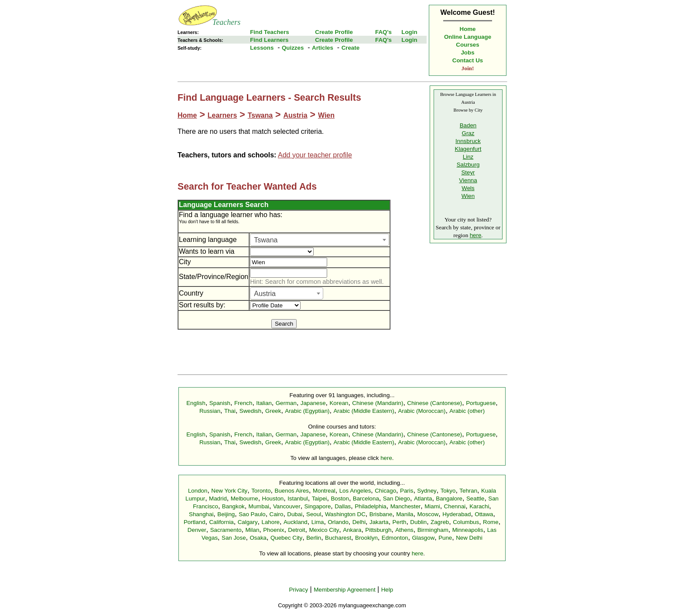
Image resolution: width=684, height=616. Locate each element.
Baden (468, 125)
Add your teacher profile (315, 155)
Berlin (314, 538)
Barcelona (366, 499)
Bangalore (449, 499)
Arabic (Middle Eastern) (364, 411)
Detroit (296, 530)
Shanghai (201, 514)
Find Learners (269, 40)
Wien (326, 115)
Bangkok (233, 506)
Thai (230, 411)
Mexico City (324, 530)
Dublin (418, 522)
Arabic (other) (467, 411)
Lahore (270, 522)
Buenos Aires (292, 491)
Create (351, 48)
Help (387, 590)
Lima (318, 522)
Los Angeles (355, 491)
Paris (407, 491)
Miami (432, 506)
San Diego (397, 499)
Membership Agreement (345, 590)
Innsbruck (468, 141)
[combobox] (320, 240)
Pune (445, 538)
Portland (195, 522)
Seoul (314, 514)
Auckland (296, 522)
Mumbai (259, 506)
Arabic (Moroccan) (422, 411)
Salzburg (468, 165)
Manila (405, 514)
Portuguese (481, 403)
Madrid (218, 499)
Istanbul (298, 499)
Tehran (468, 491)
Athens (404, 530)
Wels (468, 188)
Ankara (352, 530)
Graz (468, 133)
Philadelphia (371, 506)
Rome (491, 522)
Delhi (359, 522)
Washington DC (345, 514)
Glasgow (423, 538)
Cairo (277, 514)
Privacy (298, 590)
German (286, 403)
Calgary (248, 522)
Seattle (475, 499)
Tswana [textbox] (266, 240)
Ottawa (484, 514)
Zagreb (440, 522)
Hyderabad (457, 514)
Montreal (324, 491)
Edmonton (395, 538)
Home (468, 29)
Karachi (479, 506)
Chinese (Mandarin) (378, 403)
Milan (252, 530)
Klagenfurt (468, 149)
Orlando (338, 522)
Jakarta (379, 522)
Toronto (261, 491)
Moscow (428, 514)
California (221, 522)
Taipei (320, 499)
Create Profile (334, 32)
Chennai (455, 506)
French (243, 403)
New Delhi (469, 538)
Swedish (250, 411)
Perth (400, 522)
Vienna (468, 180)
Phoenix (274, 530)
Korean (339, 403)
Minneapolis (468, 530)
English (196, 403)
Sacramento (226, 530)
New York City (229, 491)
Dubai (295, 514)
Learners (222, 115)
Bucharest (338, 538)
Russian (210, 411)
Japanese (313, 403)
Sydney (427, 491)
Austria (295, 115)
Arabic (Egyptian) (307, 411)
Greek (273, 411)
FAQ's (383, 32)
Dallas (343, 506)
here (476, 235)
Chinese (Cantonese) (434, 403)
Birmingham (433, 530)
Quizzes (293, 48)
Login (409, 32)
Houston (273, 499)
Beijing (226, 514)
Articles (323, 48)
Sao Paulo (252, 514)
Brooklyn (366, 538)
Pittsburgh (378, 530)
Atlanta (423, 499)
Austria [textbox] (265, 294)
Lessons (262, 48)
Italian (264, 403)
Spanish (220, 403)
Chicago (385, 491)
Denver (197, 530)
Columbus (466, 522)
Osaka (258, 538)
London (198, 491)
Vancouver (287, 506)
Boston (340, 499)
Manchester (406, 506)
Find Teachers (269, 32)
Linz (468, 157)
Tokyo (448, 491)
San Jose (234, 538)
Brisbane (381, 514)
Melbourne (245, 499)
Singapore (318, 506)
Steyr (468, 172)
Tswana (260, 115)
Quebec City (286, 538)
